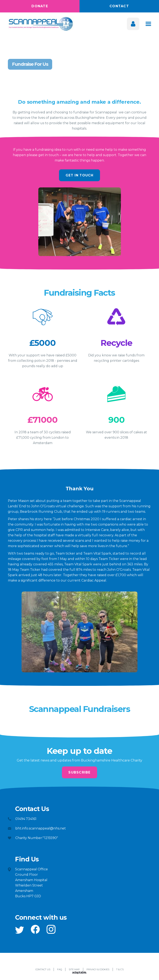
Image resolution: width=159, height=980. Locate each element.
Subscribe (79, 773)
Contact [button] (119, 6)
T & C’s (120, 971)
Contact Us (43, 971)
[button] (20, 931)
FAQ (60, 971)
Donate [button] (40, 6)
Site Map (74, 971)
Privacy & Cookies (98, 971)
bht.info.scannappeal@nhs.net (41, 830)
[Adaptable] (79, 974)
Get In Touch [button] (80, 175)
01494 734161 (26, 820)
